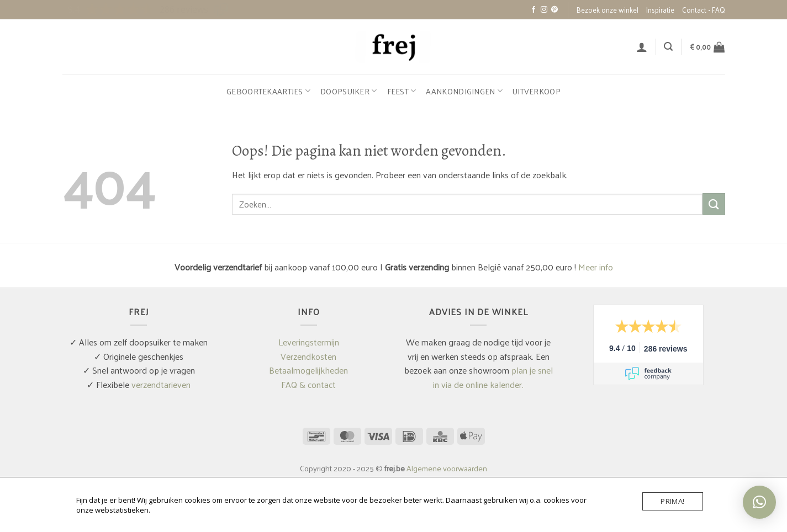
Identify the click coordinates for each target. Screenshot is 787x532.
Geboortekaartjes (268, 91)
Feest (402, 91)
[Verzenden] (714, 204)
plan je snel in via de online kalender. (493, 377)
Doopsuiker (348, 91)
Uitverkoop (537, 91)
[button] (642, 47)
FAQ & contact (308, 384)
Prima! (672, 501)
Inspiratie (660, 10)
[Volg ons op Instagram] (544, 10)
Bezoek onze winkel (608, 10)
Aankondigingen (464, 91)
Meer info (596, 267)
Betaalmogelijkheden (308, 370)
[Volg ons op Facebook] (534, 10)
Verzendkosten (308, 356)
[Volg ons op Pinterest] (554, 10)
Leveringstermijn (309, 342)
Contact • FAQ (704, 10)
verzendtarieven (161, 384)
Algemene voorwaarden (447, 468)
